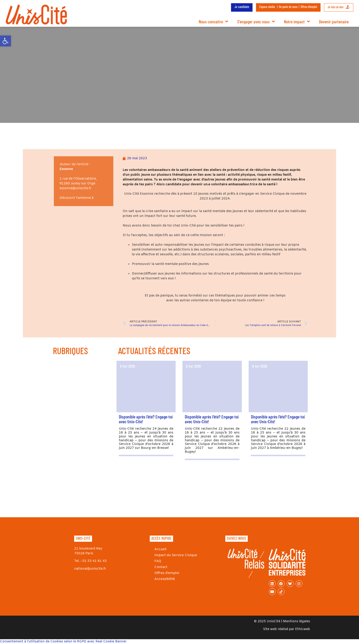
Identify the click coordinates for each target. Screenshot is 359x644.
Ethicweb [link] (303, 629)
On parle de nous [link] (288, 7)
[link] (5, 41)
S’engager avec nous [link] (256, 22)
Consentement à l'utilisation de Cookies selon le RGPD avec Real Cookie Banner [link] (63, 642)
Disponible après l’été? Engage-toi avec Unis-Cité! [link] (146, 419)
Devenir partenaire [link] (334, 22)
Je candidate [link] (242, 7)
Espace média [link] (267, 7)
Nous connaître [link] (213, 22)
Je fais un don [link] (339, 7)
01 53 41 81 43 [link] (95, 561)
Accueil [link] (160, 549)
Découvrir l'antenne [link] (77, 198)
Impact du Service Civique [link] (175, 555)
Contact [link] (161, 567)
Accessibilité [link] (164, 579)
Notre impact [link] (297, 22)
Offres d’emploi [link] (309, 7)
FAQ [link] (158, 561)
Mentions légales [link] (296, 621)
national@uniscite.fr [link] (90, 569)
